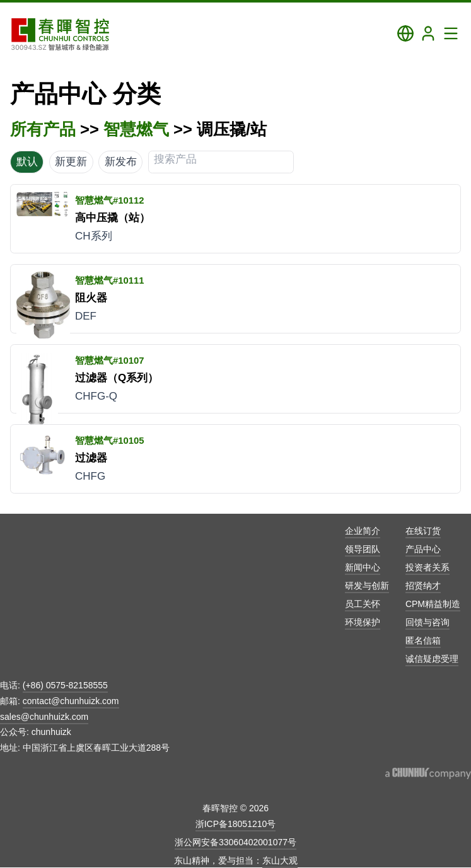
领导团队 (363, 549)
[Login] (428, 33)
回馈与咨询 (427, 622)
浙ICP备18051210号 (236, 824)
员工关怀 (363, 604)
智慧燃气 (136, 129)
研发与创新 (367, 586)
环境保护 (363, 622)
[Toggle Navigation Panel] (451, 33)
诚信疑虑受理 (432, 659)
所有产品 (43, 129)
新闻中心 (363, 567)
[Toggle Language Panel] (405, 33)
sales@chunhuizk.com (44, 717)
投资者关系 (427, 567)
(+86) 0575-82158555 (65, 685)
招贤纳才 (423, 586)
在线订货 (423, 531)
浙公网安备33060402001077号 (235, 842)
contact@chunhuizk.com (71, 701)
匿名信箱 (423, 640)
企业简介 (363, 531)
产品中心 (423, 549)
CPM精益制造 (433, 604)
